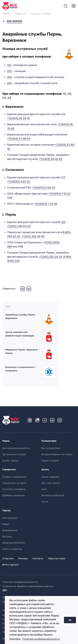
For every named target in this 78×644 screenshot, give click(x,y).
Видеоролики (10, 530)
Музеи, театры (10, 461)
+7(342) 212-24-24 (51, 257)
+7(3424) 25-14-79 (19, 118)
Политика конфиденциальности (20, 582)
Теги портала (10, 565)
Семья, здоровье (50, 477)
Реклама (23, 558)
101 (9, 65)
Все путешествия (51, 448)
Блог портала (10, 518)
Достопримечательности (16, 448)
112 (63, 222)
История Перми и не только (57, 454)
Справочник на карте (14, 483)
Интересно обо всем (53, 495)
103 (9, 77)
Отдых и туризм (50, 461)
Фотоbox (7, 537)
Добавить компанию (14, 495)
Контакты (38, 558)
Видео (6, 524)
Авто (44, 489)
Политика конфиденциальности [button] (41, 639)
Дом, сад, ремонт (51, 483)
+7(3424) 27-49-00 (19, 139)
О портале (8, 558)
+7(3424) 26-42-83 (51, 159)
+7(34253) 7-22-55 (46, 204)
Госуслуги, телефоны (14, 489)
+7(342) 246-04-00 (19, 226)
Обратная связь (57, 558)
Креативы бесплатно (14, 543)
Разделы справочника (15, 477)
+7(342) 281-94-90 (33, 236)
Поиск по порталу (12, 549)
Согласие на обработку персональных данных (28, 586)
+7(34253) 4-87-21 (19, 182)
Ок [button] (70, 620)
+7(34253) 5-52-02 (44, 188)
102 (9, 71)
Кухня (45, 502)
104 (9, 83)
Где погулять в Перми (14, 454)
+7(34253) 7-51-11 (59, 194)
